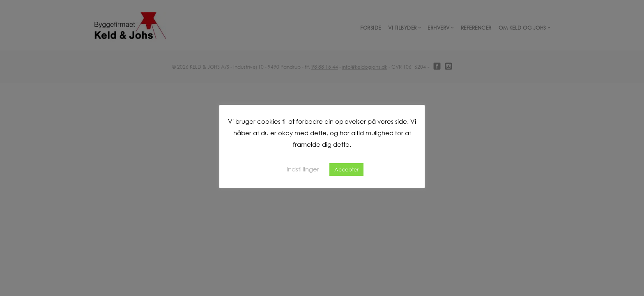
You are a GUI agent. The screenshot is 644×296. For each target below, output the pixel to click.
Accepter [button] (346, 169)
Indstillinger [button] (303, 169)
